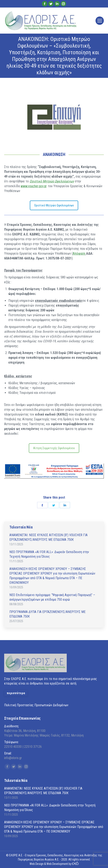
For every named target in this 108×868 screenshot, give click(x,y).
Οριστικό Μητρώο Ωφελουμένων (54, 205)
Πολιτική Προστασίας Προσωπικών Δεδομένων (36, 705)
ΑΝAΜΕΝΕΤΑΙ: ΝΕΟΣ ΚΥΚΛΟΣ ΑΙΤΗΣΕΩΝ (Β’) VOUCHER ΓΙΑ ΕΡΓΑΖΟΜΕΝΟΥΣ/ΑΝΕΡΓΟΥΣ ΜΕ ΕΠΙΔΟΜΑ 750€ (48, 537)
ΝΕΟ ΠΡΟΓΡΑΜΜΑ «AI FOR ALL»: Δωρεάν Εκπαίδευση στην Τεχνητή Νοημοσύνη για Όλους (49, 554)
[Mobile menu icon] (100, 21)
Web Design (37, 864)
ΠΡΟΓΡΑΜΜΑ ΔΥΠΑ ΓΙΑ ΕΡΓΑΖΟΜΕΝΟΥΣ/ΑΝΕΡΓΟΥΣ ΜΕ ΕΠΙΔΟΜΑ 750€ (47, 614)
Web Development (57, 864)
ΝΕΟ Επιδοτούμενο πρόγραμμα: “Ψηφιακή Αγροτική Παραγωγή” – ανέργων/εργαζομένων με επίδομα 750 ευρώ (52, 597)
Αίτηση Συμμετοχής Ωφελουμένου (54, 448)
